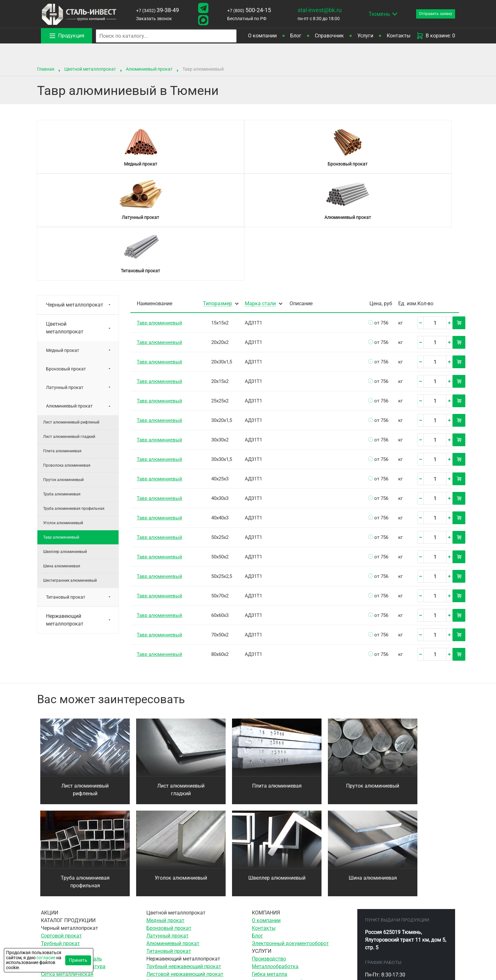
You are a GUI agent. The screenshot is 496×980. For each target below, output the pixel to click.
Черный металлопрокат (75, 198)
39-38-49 (155, 10)
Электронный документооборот (290, 837)
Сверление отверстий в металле (290, 875)
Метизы (50, 875)
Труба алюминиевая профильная (74, 402)
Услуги (365, 36)
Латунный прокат (65, 281)
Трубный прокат (60, 837)
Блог (296, 36)
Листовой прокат (62, 844)
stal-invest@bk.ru (311, 10)
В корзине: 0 (436, 36)
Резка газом (267, 906)
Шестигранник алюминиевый (70, 474)
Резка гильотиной (273, 898)
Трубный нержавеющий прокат (184, 860)
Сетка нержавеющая (171, 883)
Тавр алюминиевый (61, 431)
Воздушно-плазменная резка (287, 913)
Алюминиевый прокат (149, 69)
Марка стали (260, 197)
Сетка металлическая (67, 867)
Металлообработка (275, 860)
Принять (78, 960)
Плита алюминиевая (62, 344)
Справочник (329, 36)
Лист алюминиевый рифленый (71, 315)
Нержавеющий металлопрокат (65, 513)
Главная (46, 69)
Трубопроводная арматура (73, 860)
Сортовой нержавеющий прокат (185, 875)
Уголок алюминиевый (63, 416)
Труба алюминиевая (62, 387)
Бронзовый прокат (66, 262)
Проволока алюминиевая (67, 359)
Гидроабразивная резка (281, 921)
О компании (262, 36)
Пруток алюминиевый (63, 373)
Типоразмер (217, 197)
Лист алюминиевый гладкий (69, 330)
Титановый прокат (66, 490)
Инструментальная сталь (71, 852)
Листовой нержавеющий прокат (185, 867)
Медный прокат (63, 244)
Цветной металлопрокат (90, 69)
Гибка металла (270, 867)
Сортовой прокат (61, 829)
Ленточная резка (272, 890)
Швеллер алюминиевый (65, 445)
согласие (46, 958)
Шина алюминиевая (62, 459)
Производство (269, 852)
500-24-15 (242, 10)
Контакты (399, 36)
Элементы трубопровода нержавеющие (194, 890)
